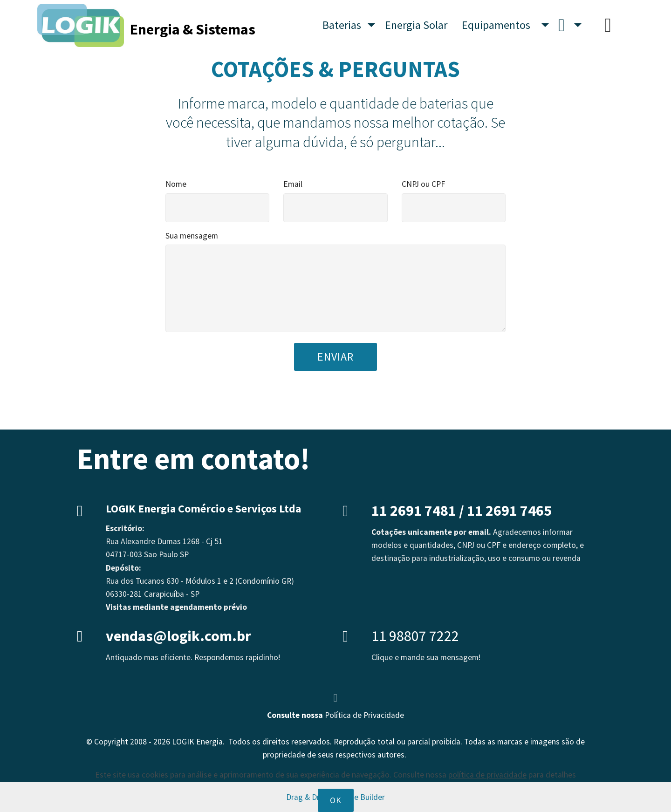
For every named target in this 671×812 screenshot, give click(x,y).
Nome (176, 184)
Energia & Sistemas (193, 25)
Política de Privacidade (364, 715)
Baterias (344, 25)
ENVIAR (335, 357)
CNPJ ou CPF (423, 184)
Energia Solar (418, 25)
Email (293, 184)
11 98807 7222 (415, 636)
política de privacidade (487, 796)
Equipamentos (501, 25)
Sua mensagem (192, 236)
